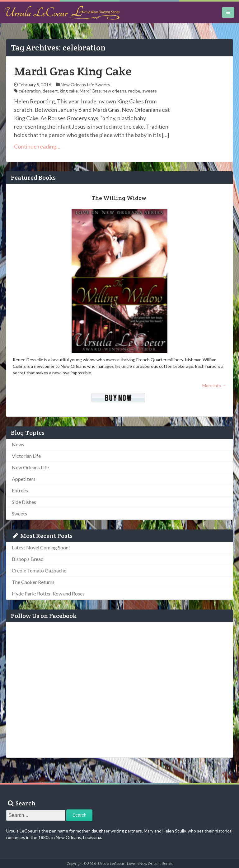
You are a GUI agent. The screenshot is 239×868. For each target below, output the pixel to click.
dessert (50, 91)
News (18, 444)
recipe (134, 91)
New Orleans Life (77, 85)
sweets (150, 91)
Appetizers (24, 479)
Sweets (103, 85)
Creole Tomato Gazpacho (39, 570)
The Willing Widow (119, 198)
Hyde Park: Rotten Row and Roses (48, 593)
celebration (30, 91)
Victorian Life (26, 456)
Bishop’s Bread (28, 559)
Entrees (20, 490)
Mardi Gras (90, 91)
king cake (69, 91)
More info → (214, 385)
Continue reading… (37, 146)
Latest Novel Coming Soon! (41, 547)
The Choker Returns (33, 582)
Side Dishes (24, 502)
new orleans (115, 91)
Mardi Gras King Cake (73, 71)
